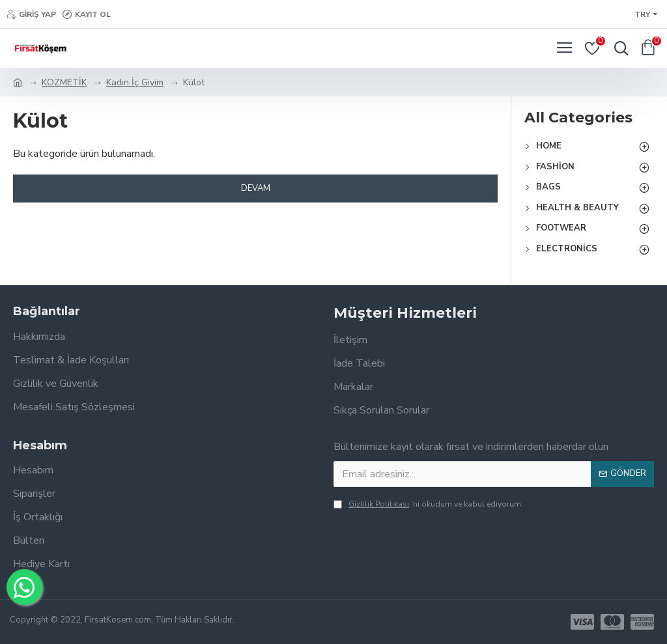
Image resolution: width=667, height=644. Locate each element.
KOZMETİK (64, 82)
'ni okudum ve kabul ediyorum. (428, 504)
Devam (256, 188)
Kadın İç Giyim (135, 82)
